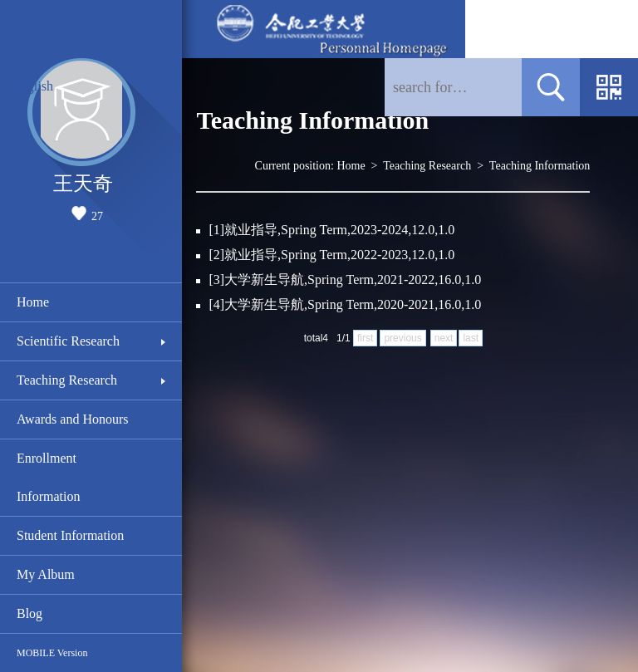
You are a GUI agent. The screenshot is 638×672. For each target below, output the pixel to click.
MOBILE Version (52, 653)
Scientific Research (68, 341)
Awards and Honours (73, 419)
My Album (46, 574)
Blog (29, 613)
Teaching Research (67, 380)
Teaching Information (540, 166)
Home (33, 302)
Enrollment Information (48, 477)
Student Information (70, 535)
